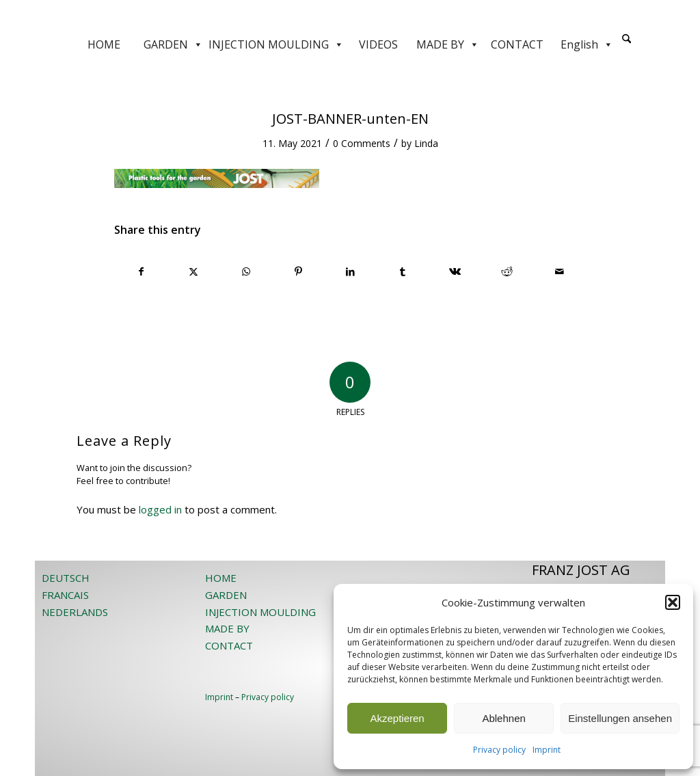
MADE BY (448, 44)
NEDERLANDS (75, 612)
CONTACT (517, 44)
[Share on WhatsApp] (246, 271)
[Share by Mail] (560, 271)
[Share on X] (193, 271)
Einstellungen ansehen (620, 718)
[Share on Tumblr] (402, 271)
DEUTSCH (66, 578)
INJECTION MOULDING (276, 44)
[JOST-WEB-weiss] (350, 15)
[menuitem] (627, 44)
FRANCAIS (65, 595)
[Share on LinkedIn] (350, 271)
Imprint (547, 750)
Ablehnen (503, 718)
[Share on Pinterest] (298, 271)
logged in (160, 509)
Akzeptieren (397, 718)
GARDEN (173, 44)
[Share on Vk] (455, 271)
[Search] (627, 39)
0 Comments (362, 143)
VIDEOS (378, 44)
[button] (673, 602)
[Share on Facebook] (141, 271)
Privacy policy (499, 750)
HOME (104, 44)
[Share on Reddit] (507, 271)
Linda (426, 143)
